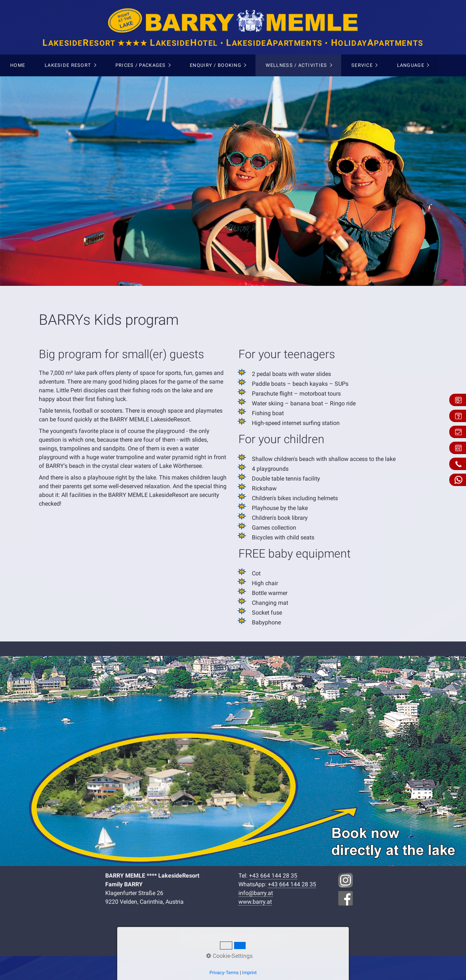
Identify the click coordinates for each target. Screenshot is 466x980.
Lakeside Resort (68, 65)
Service (362, 65)
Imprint (277, 937)
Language (411, 65)
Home (18, 65)
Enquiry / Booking (216, 65)
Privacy (253, 937)
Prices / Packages (141, 65)
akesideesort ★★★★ (233, 43)
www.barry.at (255, 902)
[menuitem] (17, 65)
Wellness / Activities (297, 65)
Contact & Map (220, 937)
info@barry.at (256, 893)
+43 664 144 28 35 (273, 876)
